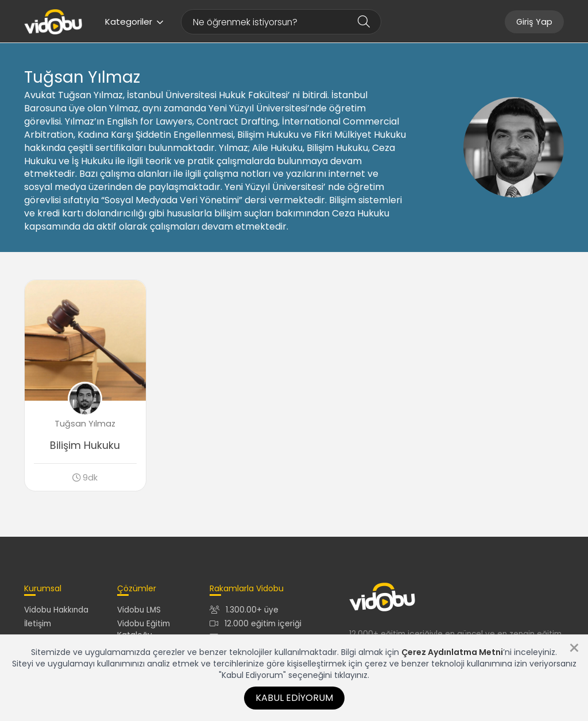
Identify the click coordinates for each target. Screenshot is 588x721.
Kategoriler (134, 22)
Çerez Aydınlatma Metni (452, 652)
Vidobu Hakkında (56, 610)
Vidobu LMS (139, 610)
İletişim (38, 624)
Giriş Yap (534, 22)
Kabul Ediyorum (294, 698)
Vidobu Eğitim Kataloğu (144, 629)
